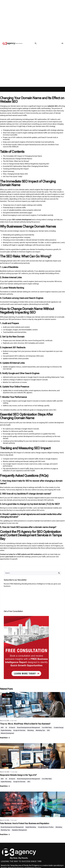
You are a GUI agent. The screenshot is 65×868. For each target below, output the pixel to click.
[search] (59, 573)
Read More (5, 738)
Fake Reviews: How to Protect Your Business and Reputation (25, 823)
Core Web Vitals (47, 728)
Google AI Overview (19, 730)
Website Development (7, 733)
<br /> (32, 599)
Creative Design (59, 728)
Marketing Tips (40, 730)
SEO (48, 730)
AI (6, 728)
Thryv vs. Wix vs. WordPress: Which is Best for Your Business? (25, 724)
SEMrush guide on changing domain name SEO (39, 410)
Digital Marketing (6, 730)
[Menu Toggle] (62, 43)
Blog (9, 89)
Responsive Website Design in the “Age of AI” (18, 775)
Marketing (31, 730)
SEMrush (15, 147)
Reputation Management (19, 830)
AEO (2, 728)
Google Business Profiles (46, 827)
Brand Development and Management (28, 728)
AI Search (12, 728)
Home (4, 89)
